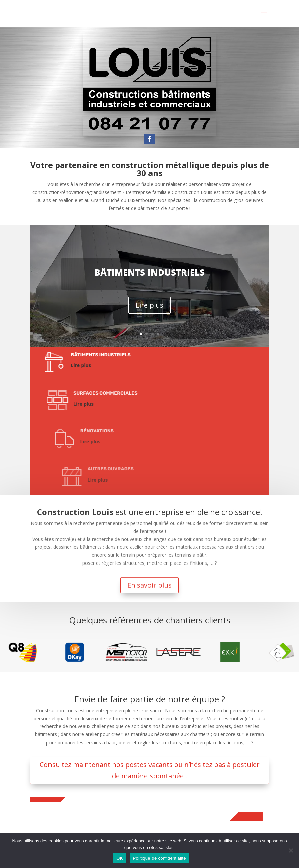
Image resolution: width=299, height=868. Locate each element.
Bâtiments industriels (149, 272)
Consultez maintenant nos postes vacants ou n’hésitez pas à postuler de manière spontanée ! (150, 770)
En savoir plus (150, 558)
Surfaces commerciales (144, 393)
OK (120, 858)
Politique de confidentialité (160, 858)
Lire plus (149, 305)
